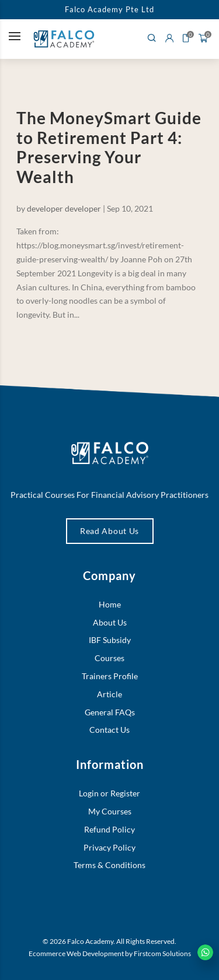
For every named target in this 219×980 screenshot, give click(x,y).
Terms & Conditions (109, 865)
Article (109, 694)
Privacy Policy (109, 847)
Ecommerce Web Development (76, 953)
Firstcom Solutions (162, 953)
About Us (110, 622)
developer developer (64, 208)
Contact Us (109, 730)
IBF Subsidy (110, 640)
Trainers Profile (110, 676)
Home (110, 604)
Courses (109, 658)
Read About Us (109, 531)
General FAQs (110, 712)
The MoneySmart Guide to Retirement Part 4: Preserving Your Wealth (109, 147)
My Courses (110, 811)
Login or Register (109, 793)
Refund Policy (109, 829)
